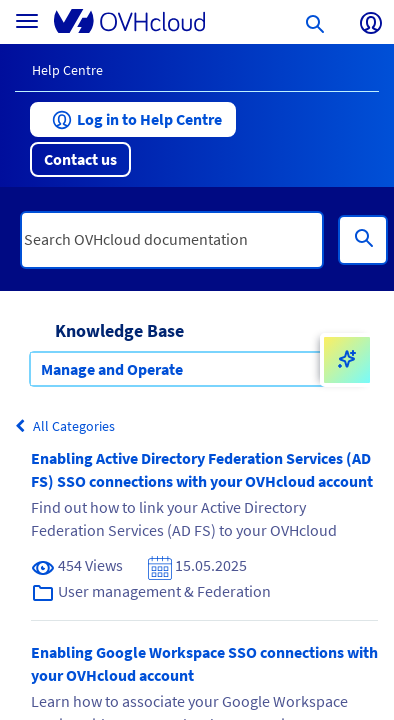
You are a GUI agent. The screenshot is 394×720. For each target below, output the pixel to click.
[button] (133, 119)
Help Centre (67, 70)
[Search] (363, 240)
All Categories (65, 426)
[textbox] (172, 240)
